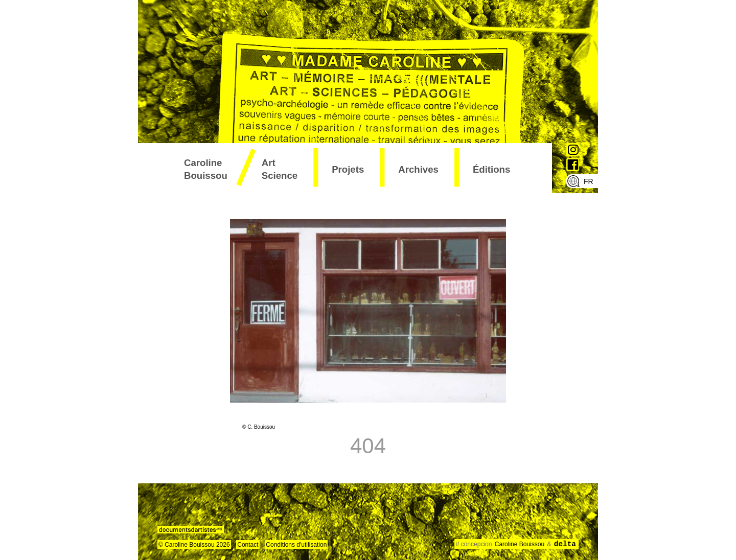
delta (565, 544)
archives (418, 169)
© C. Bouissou (259, 427)
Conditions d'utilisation (296, 545)
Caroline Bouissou (206, 169)
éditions (491, 169)
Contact (248, 545)
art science (280, 169)
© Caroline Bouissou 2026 (194, 545)
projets (348, 169)
